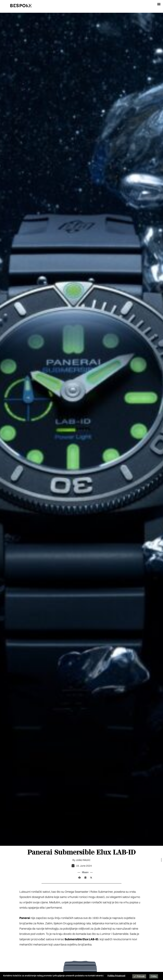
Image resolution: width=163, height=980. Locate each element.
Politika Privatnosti (117, 976)
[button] (159, 4)
